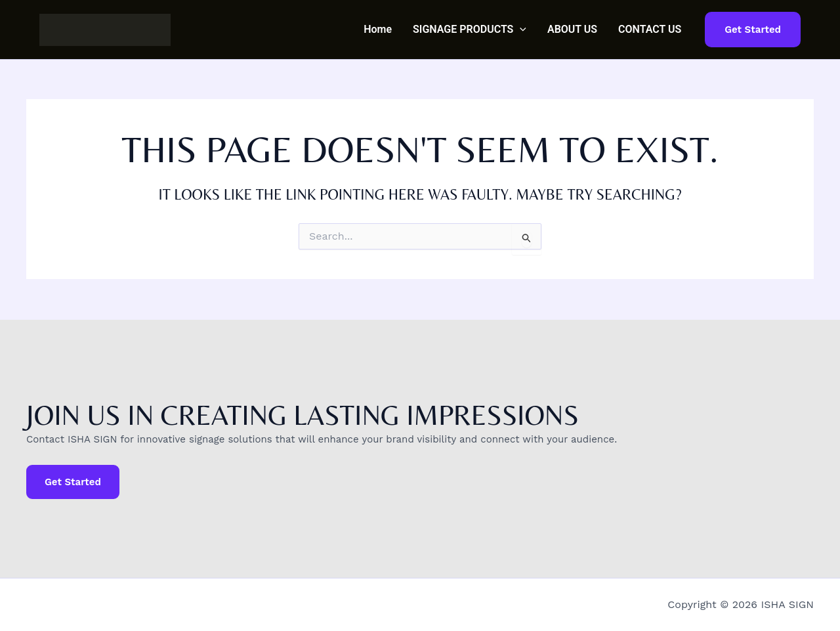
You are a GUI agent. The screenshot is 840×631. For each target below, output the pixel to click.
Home (378, 29)
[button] (520, 30)
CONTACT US (650, 29)
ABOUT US (572, 29)
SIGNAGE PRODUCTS (470, 30)
